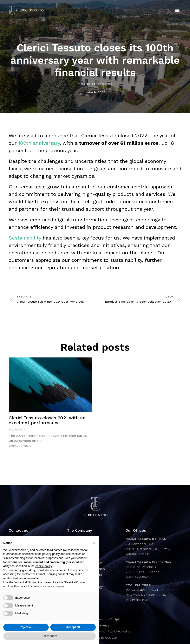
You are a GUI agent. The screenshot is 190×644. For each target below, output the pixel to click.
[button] (177, 10)
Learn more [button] (50, 636)
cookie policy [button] (44, 566)
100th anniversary (39, 143)
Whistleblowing (120, 632)
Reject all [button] (26, 627)
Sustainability (25, 238)
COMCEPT (112, 638)
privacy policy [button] (51, 554)
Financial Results (95, 84)
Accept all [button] (73, 627)
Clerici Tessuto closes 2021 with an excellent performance (47, 420)
